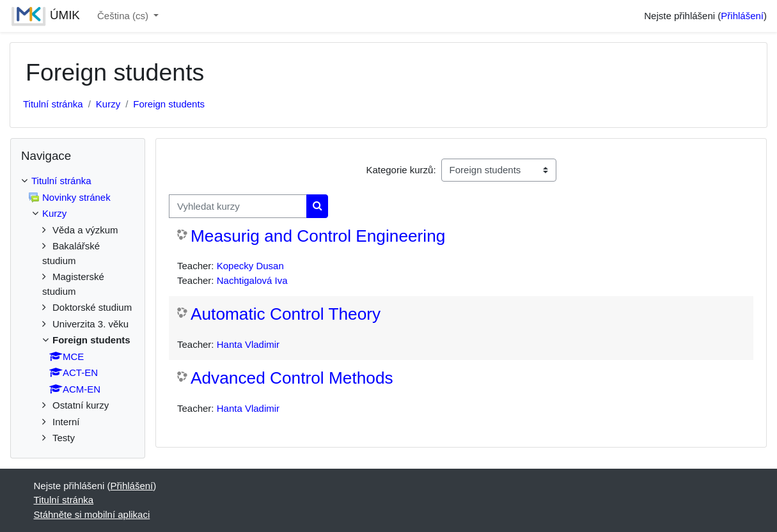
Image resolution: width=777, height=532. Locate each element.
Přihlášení (742, 16)
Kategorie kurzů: (401, 170)
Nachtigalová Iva (252, 280)
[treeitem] (78, 310)
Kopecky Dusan (250, 266)
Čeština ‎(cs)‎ (124, 16)
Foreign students (169, 104)
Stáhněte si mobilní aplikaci (92, 514)
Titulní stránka (53, 104)
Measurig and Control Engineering (318, 236)
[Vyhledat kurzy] (238, 206)
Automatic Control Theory (286, 314)
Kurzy (108, 104)
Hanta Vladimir (248, 344)
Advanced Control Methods (292, 378)
